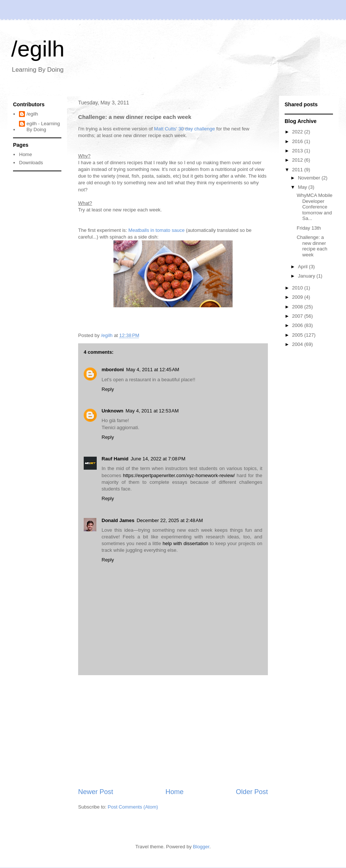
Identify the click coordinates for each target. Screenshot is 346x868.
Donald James (118, 520)
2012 (298, 160)
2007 (298, 316)
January (307, 276)
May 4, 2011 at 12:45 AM (153, 370)
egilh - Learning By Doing (43, 127)
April (304, 267)
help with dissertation (186, 543)
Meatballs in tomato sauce (156, 230)
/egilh (38, 49)
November (310, 178)
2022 (298, 132)
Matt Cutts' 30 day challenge (185, 129)
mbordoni (113, 370)
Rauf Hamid (115, 459)
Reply (108, 389)
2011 (298, 170)
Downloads (31, 163)
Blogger (201, 847)
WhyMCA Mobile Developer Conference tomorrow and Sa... (314, 207)
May (303, 187)
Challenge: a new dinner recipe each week (312, 246)
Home (175, 792)
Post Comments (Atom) (133, 807)
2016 (298, 141)
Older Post (252, 792)
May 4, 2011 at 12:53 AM (152, 411)
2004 (298, 344)
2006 (298, 325)
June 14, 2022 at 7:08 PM (158, 459)
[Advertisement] (173, 731)
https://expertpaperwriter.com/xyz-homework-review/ (179, 475)
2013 (298, 151)
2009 (298, 297)
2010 (298, 288)
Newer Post (96, 792)
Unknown (113, 411)
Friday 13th (309, 228)
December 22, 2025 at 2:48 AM (170, 520)
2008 (298, 307)
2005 (298, 335)
